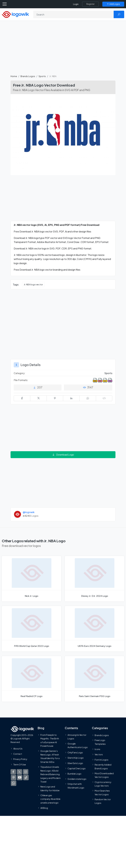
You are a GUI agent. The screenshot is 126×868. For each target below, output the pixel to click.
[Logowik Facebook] (13, 772)
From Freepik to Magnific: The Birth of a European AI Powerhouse (50, 740)
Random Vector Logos (103, 801)
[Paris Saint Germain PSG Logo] (94, 679)
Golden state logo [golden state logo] (77, 779)
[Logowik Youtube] (20, 777)
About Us (18, 748)
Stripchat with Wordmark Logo (76, 786)
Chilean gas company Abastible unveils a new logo (50, 799)
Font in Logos (102, 760)
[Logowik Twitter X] (19, 772)
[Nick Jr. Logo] (32, 579)
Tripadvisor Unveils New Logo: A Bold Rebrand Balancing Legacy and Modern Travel (50, 774)
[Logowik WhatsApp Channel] (14, 783)
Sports (42, 76)
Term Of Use (20, 764)
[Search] (74, 14)
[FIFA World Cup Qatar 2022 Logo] (32, 629)
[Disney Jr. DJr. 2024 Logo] (94, 579)
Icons (97, 749)
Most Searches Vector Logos (102, 792)
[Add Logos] (113, 4)
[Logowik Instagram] (26, 772)
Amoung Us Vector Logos (77, 737)
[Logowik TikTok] (26, 777)
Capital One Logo (77, 768)
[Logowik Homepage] (15, 14)
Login (76, 4)
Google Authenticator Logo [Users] (78, 745)
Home (14, 76)
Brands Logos (28, 76)
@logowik (29, 512)
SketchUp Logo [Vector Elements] (76, 758)
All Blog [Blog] (44, 808)
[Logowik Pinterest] (14, 777)
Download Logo (63, 455)
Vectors (99, 754)
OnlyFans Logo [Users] (75, 752)
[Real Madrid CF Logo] (32, 679)
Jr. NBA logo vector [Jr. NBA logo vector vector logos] (33, 284)
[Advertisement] (63, 49)
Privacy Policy (20, 759)
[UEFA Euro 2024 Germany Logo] (94, 629)
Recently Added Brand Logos (103, 766)
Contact (18, 754)
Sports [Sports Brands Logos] (108, 373)
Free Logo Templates (100, 742)
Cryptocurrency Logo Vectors (103, 784)
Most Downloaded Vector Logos (104, 775)
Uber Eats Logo (75, 763)
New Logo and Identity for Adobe (50, 788)
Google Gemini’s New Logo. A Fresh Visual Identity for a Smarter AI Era (50, 756)
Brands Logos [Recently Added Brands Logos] (102, 735)
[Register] (90, 4)
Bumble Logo (74, 773)
